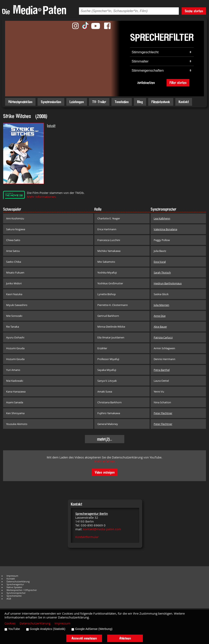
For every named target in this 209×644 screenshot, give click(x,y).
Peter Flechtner (163, 413)
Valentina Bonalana (165, 229)
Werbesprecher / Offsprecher (22, 590)
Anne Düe (160, 316)
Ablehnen (125, 638)
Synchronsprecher (16, 593)
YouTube (14, 629)
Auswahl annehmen (84, 638)
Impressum (12, 576)
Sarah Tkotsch (162, 273)
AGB (9, 599)
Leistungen (77, 102)
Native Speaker (14, 587)
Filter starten (178, 83)
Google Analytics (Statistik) (48, 629)
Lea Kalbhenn (162, 218)
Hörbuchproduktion (20, 102)
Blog (140, 102)
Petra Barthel (162, 370)
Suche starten (194, 11)
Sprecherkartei (14, 596)
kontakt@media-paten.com (102, 529)
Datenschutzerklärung (18, 582)
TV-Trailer (99, 102)
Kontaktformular (87, 537)
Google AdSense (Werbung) (94, 629)
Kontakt (184, 102)
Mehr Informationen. (42, 197)
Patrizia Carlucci (163, 337)
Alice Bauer (160, 327)
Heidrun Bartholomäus (168, 283)
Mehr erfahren (104, 461)
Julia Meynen (161, 305)
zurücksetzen (146, 83)
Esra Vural (160, 262)
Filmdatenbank (161, 102)
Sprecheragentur (15, 584)
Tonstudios (122, 102)
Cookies (10, 623)
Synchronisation (51, 102)
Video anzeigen (105, 472)
